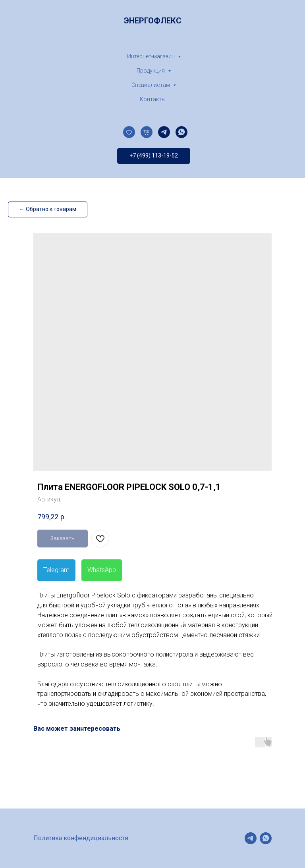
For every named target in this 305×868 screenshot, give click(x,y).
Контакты (153, 99)
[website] (129, 132)
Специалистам (151, 85)
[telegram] (164, 132)
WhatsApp (102, 570)
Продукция (151, 71)
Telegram (56, 570)
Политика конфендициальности (81, 838)
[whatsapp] (181, 132)
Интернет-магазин (152, 56)
